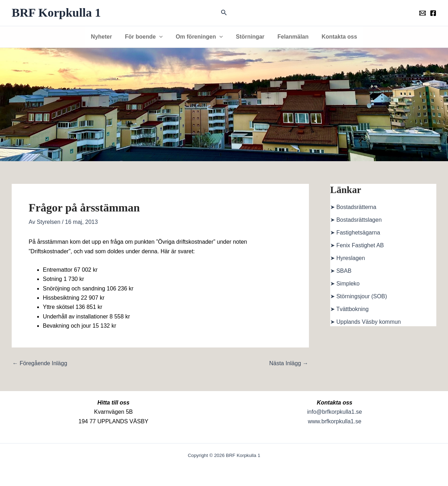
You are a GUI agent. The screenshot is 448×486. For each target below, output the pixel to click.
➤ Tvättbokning (349, 309)
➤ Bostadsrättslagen (356, 220)
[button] (224, 13)
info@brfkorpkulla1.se (335, 412)
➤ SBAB (341, 271)
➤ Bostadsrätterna (353, 207)
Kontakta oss (335, 37)
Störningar (249, 37)
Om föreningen (200, 37)
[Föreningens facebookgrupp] (433, 13)
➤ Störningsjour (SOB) (359, 296)
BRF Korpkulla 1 (56, 13)
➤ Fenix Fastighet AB (357, 245)
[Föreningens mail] (423, 13)
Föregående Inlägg (40, 363)
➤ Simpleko (345, 284)
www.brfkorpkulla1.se (335, 421)
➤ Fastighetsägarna (355, 233)
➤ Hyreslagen (348, 258)
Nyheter (105, 37)
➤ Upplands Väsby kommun (366, 322)
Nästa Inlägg (289, 363)
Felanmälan (291, 37)
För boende (146, 37)
